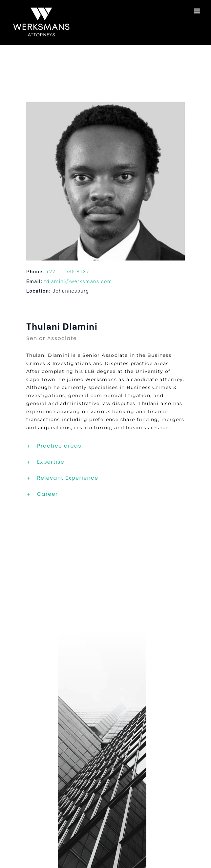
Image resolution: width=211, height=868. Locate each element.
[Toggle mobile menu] (198, 11)
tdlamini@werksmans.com (78, 281)
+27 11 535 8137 (68, 272)
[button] (106, 446)
